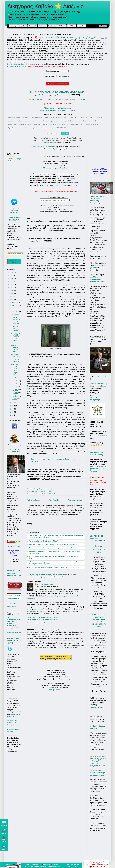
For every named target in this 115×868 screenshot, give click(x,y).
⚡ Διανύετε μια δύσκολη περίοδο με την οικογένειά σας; (98, 773)
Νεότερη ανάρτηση (34, 500)
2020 (12, 291)
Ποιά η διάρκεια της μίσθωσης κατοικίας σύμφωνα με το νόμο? (50, 548)
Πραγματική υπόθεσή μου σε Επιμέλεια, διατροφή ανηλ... (16, 369)
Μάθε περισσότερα (50, 142)
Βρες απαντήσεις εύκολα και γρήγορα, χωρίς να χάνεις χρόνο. (69, 37)
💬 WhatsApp (69, 149)
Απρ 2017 (15, 390)
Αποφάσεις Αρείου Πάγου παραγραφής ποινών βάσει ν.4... (16, 319)
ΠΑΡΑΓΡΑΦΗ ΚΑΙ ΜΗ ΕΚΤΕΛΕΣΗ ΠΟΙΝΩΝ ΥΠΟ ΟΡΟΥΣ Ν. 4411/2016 (54, 567)
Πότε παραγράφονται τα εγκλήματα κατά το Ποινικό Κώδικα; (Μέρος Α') (53, 544)
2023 (12, 281)
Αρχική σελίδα (54, 500)
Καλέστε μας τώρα (60, 186)
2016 (12, 403)
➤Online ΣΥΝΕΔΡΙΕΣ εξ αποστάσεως (44, 147)
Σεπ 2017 (15, 311)
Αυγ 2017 (15, 378)
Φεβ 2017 (15, 396)
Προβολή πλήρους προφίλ (36, 623)
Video (93, 344)
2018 (12, 297)
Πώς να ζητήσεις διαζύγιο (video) (15, 348)
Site (28, 611)
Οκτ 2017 (15, 308)
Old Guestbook (14, 449)
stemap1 (52, 690)
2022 (12, 284)
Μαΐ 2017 (15, 387)
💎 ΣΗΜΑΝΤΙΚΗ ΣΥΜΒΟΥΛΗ (57, 84)
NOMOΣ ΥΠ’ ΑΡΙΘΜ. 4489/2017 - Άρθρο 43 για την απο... (16, 338)
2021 (12, 287)
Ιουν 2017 (15, 384)
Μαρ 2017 (15, 393)
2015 (12, 406)
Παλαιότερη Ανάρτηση (75, 500)
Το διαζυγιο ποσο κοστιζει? (15, 328)
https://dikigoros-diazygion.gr (17, 66)
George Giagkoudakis (45, 584)
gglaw (42, 611)
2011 (12, 415)
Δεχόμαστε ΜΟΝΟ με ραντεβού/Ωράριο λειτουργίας (98, 469)
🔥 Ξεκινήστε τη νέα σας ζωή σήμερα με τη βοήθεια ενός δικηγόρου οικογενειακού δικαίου (98, 761)
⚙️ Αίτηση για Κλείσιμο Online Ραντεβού (13, 723)
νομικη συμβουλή (14, 546)
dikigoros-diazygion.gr (62, 596)
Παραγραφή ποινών (46, 492)
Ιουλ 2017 (15, 381)
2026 (12, 272)
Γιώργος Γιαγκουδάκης (98, 707)
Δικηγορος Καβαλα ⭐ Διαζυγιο (45, 6)
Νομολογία (36, 492)
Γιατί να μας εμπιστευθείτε (16, 64)
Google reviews (14, 451)
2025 (12, 275)
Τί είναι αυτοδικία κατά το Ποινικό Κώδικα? (43, 541)
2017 (12, 300)
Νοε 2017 (15, 305)
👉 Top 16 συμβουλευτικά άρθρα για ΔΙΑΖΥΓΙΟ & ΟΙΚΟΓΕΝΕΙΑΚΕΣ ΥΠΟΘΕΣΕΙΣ (57, 99)
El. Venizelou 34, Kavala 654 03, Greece (46, 494)
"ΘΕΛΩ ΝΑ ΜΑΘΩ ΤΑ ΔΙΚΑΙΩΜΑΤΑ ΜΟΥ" (58, 92)
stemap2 (59, 690)
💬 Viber (56, 149)
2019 (12, 294)
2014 (12, 409)
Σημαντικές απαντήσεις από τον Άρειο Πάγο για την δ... (16, 358)
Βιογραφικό (34, 611)
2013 (12, 412)
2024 (12, 278)
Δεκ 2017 (15, 302)
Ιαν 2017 (15, 399)
